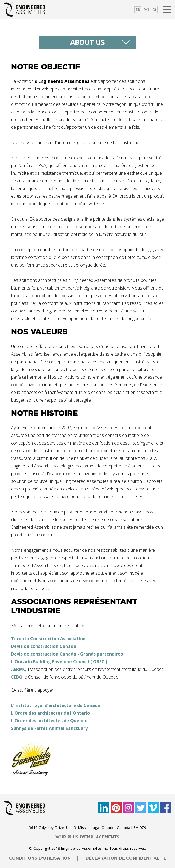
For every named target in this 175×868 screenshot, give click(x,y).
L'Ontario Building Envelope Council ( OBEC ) (59, 662)
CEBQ (17, 677)
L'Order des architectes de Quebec (49, 721)
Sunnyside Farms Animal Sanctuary (49, 728)
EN (138, 10)
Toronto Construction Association (48, 639)
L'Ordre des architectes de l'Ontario (50, 713)
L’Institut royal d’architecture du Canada (56, 705)
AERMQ (19, 669)
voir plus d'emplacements (87, 837)
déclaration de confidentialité (126, 858)
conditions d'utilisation (40, 858)
